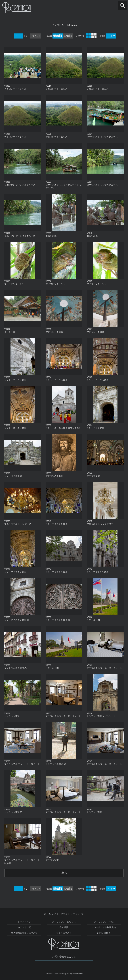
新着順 (58, 36)
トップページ (24, 922)
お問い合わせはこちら (64, 957)
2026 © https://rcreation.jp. (56, 974)
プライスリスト (64, 933)
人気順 (68, 36)
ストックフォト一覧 (104, 922)
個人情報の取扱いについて (24, 933)
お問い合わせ (104, 933)
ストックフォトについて (64, 922)
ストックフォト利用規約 (104, 928)
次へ (35, 36)
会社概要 (64, 928)
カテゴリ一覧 (24, 928)
